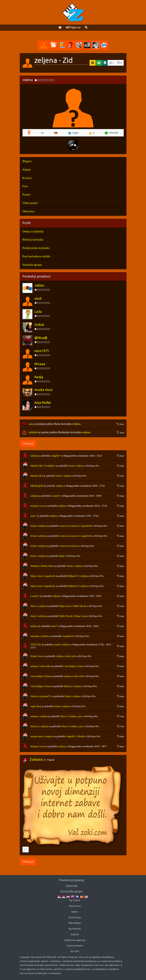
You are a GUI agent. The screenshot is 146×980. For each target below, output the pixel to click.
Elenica (68, 686)
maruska (35, 636)
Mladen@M (37, 486)
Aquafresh (86, 526)
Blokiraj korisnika (33, 240)
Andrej (44, 716)
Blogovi (27, 161)
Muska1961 (37, 466)
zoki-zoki (71, 656)
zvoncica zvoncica (69, 526)
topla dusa (36, 706)
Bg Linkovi (75, 900)
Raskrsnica (75, 906)
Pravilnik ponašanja (71, 880)
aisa (31, 424)
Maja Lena (36, 576)
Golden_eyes (75, 716)
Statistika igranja (32, 265)
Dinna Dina (47, 566)
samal (57, 644)
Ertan (71, 466)
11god (73, 133)
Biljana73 (73, 576)
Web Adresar (75, 923)
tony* (34, 516)
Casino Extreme (75, 946)
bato (41, 656)
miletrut (33, 432)
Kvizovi (27, 178)
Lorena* (55, 496)
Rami (62, 556)
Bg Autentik (75, 929)
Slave (33, 606)
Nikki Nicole (79, 606)
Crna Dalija (69, 666)
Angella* (56, 456)
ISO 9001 (75, 951)
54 (42, 133)
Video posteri (30, 203)
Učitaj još (28, 444)
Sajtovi (75, 912)
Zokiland (36, 759)
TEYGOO (36, 644)
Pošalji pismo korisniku (36, 248)
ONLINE (111, 133)
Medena (35, 566)
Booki (81, 736)
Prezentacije (75, 918)
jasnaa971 (46, 696)
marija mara (37, 736)
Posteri (27, 195)
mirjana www (38, 506)
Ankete (27, 170)
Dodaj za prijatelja (33, 231)
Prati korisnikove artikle (36, 256)
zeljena (77, 424)
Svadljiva (50, 466)
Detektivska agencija (75, 940)
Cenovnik (71, 886)
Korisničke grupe (71, 891)
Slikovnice (29, 211)
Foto (25, 186)
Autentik (75, 934)
